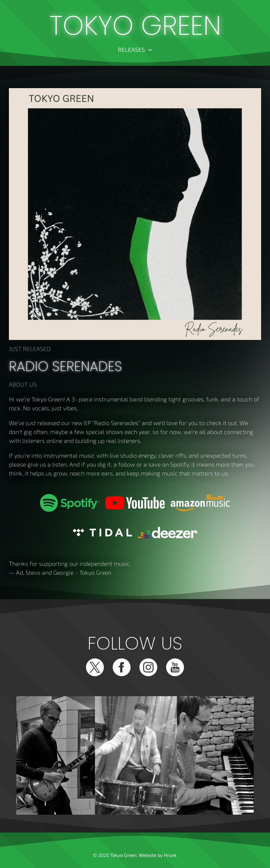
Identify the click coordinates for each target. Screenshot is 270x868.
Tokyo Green (135, 26)
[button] (135, 50)
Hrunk (170, 855)
